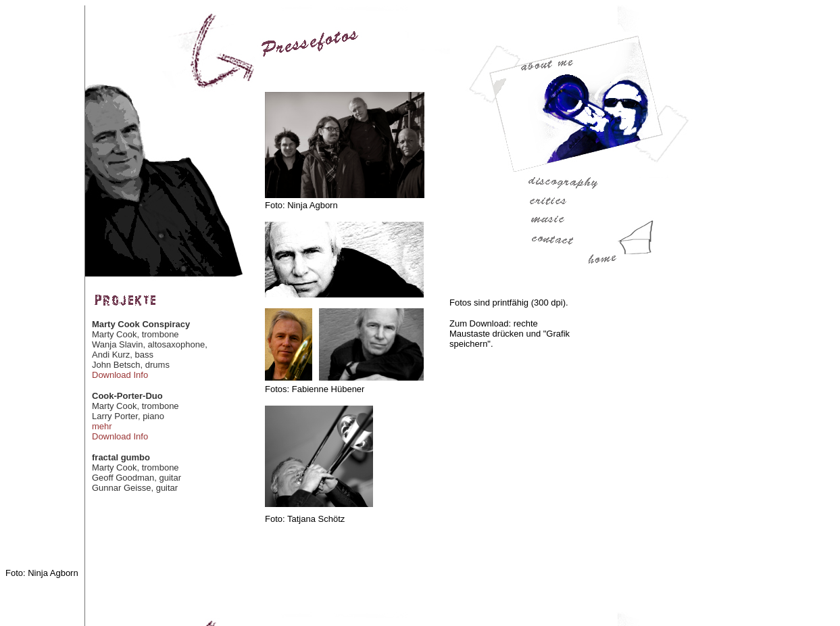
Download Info (120, 375)
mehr (102, 426)
